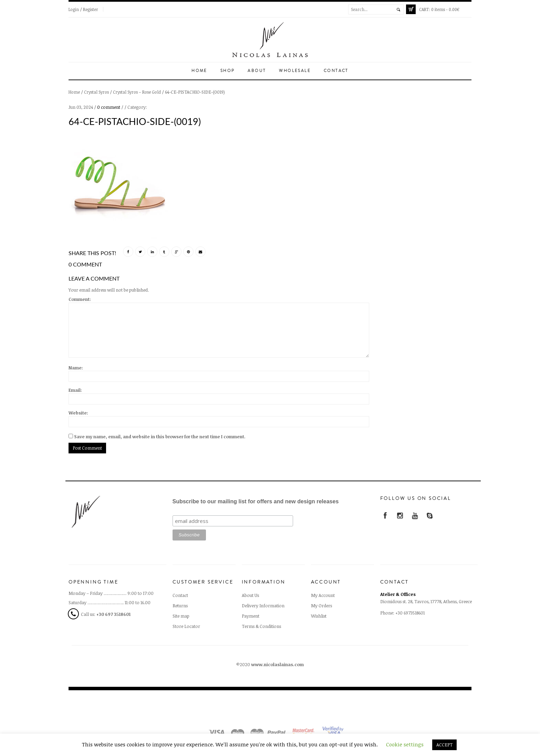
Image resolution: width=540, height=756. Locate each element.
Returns (180, 606)
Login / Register (83, 9)
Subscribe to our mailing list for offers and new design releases (256, 501)
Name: (76, 368)
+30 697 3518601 (113, 614)
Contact (336, 71)
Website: (78, 413)
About (257, 71)
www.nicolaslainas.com (277, 664)
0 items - (439, 9)
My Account (323, 595)
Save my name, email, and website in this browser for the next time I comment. (160, 437)
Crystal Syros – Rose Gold (137, 92)
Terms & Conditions (261, 626)
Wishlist (319, 616)
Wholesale (295, 71)
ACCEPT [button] (444, 745)
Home (199, 71)
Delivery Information (263, 606)
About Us (250, 595)
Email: (75, 390)
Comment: (80, 299)
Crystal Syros (96, 92)
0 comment (109, 107)
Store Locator (186, 626)
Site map (181, 616)
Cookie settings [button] (405, 744)
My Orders (321, 606)
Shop (228, 71)
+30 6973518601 (410, 613)
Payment (251, 616)
